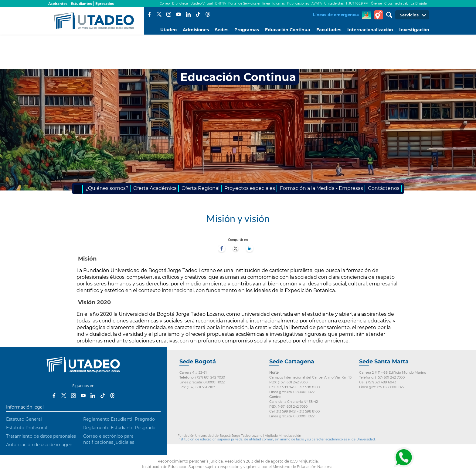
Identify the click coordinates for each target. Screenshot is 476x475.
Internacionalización (370, 30)
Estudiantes (81, 4)
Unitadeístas (334, 3)
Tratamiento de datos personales (41, 436)
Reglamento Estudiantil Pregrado (119, 419)
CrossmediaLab (396, 3)
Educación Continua (288, 30)
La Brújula (419, 3)
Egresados (105, 4)
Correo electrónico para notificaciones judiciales (109, 439)
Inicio (79, 189)
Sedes (222, 30)
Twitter (159, 14)
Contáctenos (384, 188)
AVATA (317, 3)
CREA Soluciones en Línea (366, 15)
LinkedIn (188, 14)
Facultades (329, 30)
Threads (208, 14)
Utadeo (168, 30)
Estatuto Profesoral (27, 428)
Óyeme (376, 3)
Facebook (149, 14)
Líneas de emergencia (336, 15)
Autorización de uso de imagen (39, 445)
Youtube (178, 14)
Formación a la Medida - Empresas (321, 188)
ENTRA (221, 3)
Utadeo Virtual (202, 3)
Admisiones (196, 30)
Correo (165, 3)
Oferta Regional (201, 188)
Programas (247, 30)
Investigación (414, 30)
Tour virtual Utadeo (379, 15)
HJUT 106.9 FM (357, 3)
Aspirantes (58, 4)
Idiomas (279, 3)
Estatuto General (24, 419)
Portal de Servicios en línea (249, 3)
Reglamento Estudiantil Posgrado (119, 428)
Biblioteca (180, 3)
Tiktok (198, 14)
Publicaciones (298, 3)
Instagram (169, 14)
